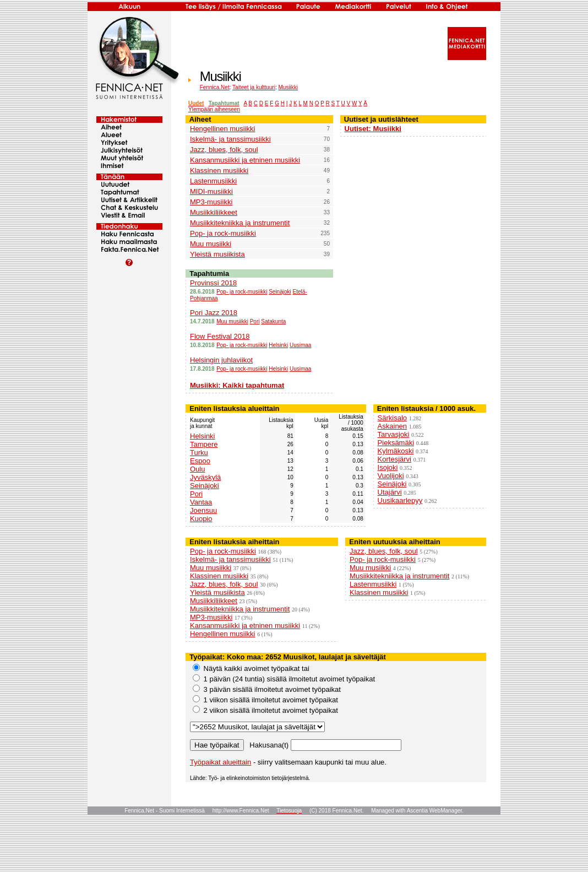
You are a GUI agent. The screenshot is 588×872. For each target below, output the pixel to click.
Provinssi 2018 (213, 283)
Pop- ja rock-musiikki (223, 233)
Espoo (200, 461)
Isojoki (388, 467)
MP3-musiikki (211, 202)
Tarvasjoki (394, 434)
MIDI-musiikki (211, 191)
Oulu (197, 469)
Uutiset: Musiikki (373, 129)
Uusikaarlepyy (400, 500)
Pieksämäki (396, 443)
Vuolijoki (391, 476)
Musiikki (288, 87)
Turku (199, 453)
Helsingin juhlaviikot (221, 360)
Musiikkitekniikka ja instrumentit (240, 223)
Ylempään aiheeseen (214, 109)
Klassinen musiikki (219, 170)
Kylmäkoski (396, 451)
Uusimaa (300, 345)
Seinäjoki (280, 292)
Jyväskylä (205, 477)
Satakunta (273, 321)
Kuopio (201, 519)
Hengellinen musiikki (223, 129)
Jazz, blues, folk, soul (224, 150)
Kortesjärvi (394, 459)
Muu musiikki (211, 244)
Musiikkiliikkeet (214, 212)
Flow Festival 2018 (220, 336)
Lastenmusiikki (213, 181)
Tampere (204, 444)
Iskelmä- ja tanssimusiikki (230, 139)
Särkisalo (392, 418)
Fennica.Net (215, 87)
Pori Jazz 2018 (214, 313)
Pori (255, 321)
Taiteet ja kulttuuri (254, 87)
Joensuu (203, 510)
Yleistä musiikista (217, 254)
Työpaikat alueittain (220, 762)
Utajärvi (390, 492)
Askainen (392, 426)
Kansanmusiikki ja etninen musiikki (245, 160)
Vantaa (201, 502)
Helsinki (278, 345)
